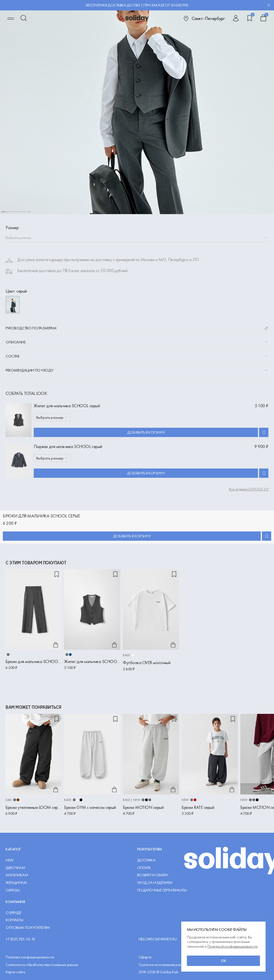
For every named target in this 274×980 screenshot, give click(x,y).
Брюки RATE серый (198, 807)
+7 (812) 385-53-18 (20, 939)
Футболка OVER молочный (147, 663)
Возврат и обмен (153, 875)
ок (224, 961)
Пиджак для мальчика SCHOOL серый (68, 446)
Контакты (14, 920)
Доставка (146, 860)
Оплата (144, 868)
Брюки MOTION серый (143, 807)
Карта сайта (15, 972)
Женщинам (16, 883)
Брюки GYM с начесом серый (90, 807)
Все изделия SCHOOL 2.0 (249, 489)
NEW (10, 860)
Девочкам (15, 868)
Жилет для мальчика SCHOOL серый (67, 406)
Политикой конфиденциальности (233, 946)
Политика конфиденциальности (30, 957)
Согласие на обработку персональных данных (42, 965)
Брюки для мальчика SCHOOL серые (33, 661)
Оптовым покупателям (28, 928)
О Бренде (13, 913)
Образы (13, 890)
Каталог (13, 849)
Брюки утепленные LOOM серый (33, 807)
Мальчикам (17, 875)
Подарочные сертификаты (162, 890)
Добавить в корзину (146, 432)
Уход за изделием (155, 883)
